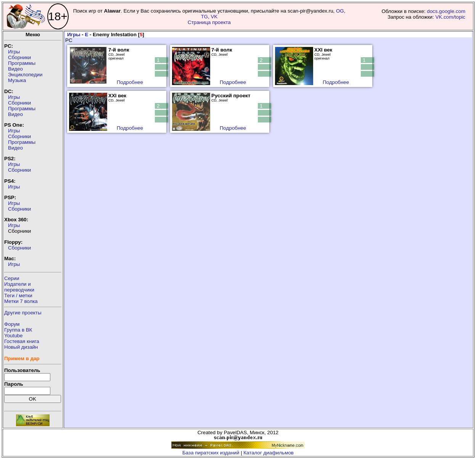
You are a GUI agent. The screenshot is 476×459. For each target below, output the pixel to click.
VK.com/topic (450, 17)
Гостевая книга (22, 341)
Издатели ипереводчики (19, 287)
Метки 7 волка (21, 301)
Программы (22, 63)
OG (340, 11)
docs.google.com (446, 11)
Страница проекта (209, 22)
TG (205, 17)
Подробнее (130, 82)
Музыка (17, 80)
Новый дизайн (21, 347)
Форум (12, 324)
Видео (15, 69)
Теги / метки (18, 296)
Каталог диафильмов (269, 453)
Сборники (19, 57)
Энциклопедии (25, 75)
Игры (14, 52)
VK (214, 17)
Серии (12, 278)
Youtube (13, 336)
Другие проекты (23, 313)
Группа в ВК (18, 330)
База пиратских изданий (211, 453)
